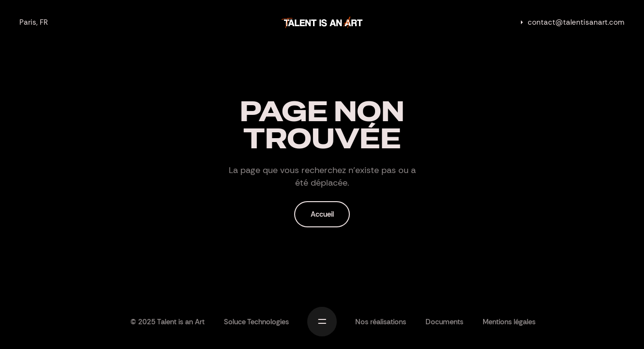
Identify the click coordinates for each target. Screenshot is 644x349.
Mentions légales (509, 322)
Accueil (322, 214)
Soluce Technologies (256, 322)
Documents (444, 322)
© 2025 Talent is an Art (167, 322)
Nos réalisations (381, 322)
